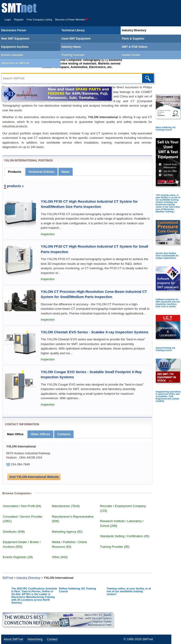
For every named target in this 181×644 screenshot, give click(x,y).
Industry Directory (28, 578)
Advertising (35, 639)
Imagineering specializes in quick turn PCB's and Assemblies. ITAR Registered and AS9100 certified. (168, 396)
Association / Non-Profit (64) (22, 506)
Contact (52, 639)
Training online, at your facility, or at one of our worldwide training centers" (129, 591)
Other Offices (40, 434)
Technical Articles (41, 172)
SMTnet (8, 578)
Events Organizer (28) (18, 557)
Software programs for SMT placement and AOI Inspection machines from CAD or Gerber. (168, 303)
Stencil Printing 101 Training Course (165, 349)
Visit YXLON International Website (34, 477)
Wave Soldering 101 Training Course (166, 129)
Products (15, 172)
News (66, 172)
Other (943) (60, 557)
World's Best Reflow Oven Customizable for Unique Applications (167, 256)
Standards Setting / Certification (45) (125, 536)
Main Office (15, 434)
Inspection (48, 234)
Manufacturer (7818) (66, 506)
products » (14, 186)
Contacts (64, 434)
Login (8, 20)
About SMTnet (13, 639)
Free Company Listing (39, 20)
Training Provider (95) (115, 547)
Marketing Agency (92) (67, 532)
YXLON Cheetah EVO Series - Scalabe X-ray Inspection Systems (95, 332)
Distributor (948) (14, 532)
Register (19, 20)
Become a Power (72, 20)
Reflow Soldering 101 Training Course (77, 590)
